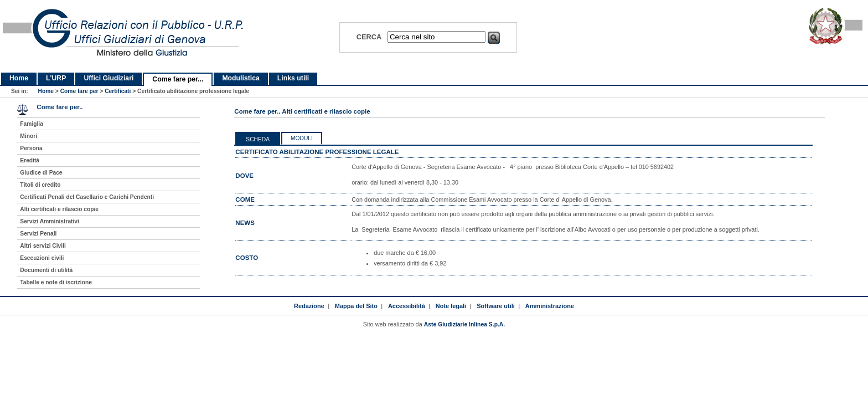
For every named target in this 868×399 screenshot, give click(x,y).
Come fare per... (178, 79)
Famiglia (32, 124)
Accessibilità (407, 306)
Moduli (302, 138)
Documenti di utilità (46, 270)
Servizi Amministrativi (50, 221)
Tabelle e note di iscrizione (56, 282)
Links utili (293, 78)
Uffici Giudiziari (108, 78)
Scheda (258, 139)
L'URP (56, 78)
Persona (31, 148)
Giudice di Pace (41, 173)
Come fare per (79, 91)
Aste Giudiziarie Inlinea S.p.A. (464, 324)
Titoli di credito (40, 185)
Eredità (30, 160)
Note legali (451, 306)
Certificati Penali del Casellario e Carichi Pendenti (87, 197)
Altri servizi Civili (43, 246)
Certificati (118, 91)
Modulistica (241, 78)
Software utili (496, 306)
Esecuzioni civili (42, 258)
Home (19, 78)
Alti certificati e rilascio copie (59, 209)
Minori (29, 136)
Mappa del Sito (356, 306)
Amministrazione (550, 306)
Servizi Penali (38, 234)
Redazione (309, 306)
